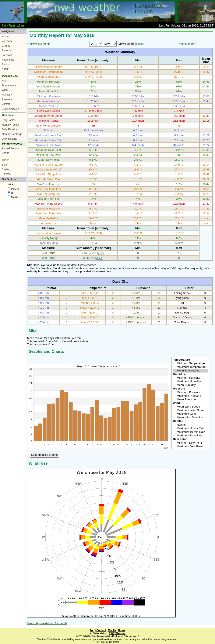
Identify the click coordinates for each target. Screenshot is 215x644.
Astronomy (8, 60)
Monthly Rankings (12, 134)
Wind (5, 90)
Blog (4, 165)
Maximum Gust (190, 414)
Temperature (9, 85)
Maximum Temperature (190, 367)
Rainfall (190, 425)
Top (92, 630)
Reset (140, 44)
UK (11, 193)
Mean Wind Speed (190, 407)
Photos (6, 65)
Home (5, 37)
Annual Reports (11, 148)
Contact (101, 630)
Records (7, 51)
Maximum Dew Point (190, 446)
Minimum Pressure (190, 392)
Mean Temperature (190, 371)
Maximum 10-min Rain (190, 432)
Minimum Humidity (190, 378)
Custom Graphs (11, 109)
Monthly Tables (10, 125)
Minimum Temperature (190, 363)
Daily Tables (9, 120)
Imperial (14, 189)
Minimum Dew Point (190, 443)
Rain (5, 81)
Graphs (6, 46)
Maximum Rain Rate (190, 436)
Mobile (112, 630)
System (6, 169)
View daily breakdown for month (47, 623)
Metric (13, 197)
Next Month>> (187, 44)
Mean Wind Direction (190, 418)
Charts (6, 153)
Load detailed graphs (44, 455)
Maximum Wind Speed (190, 410)
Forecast (7, 55)
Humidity (7, 95)
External (7, 174)
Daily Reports (10, 139)
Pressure (7, 99)
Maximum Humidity (190, 382)
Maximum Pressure (190, 396)
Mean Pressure (190, 400)
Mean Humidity (190, 385)
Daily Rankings (10, 129)
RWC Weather (117, 633)
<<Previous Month (39, 44)
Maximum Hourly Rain (190, 428)
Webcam (7, 41)
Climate (6, 104)
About (5, 69)
